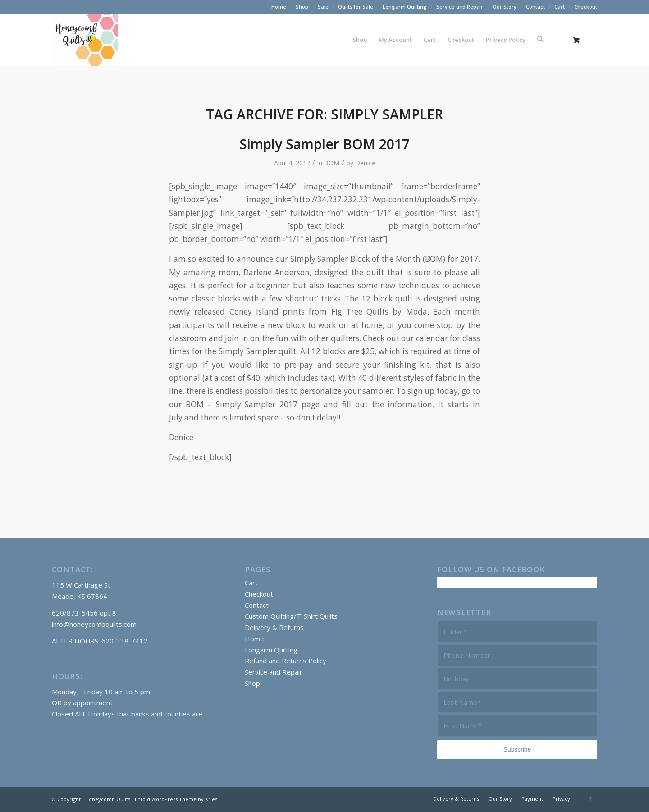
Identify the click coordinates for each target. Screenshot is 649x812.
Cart (560, 7)
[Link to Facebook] (590, 798)
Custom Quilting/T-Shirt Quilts (291, 616)
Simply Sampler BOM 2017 (324, 144)
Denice (365, 163)
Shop (302, 7)
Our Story (505, 7)
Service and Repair (460, 7)
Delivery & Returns (274, 627)
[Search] (540, 40)
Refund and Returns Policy (286, 661)
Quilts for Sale (356, 7)
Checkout (586, 7)
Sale (323, 7)
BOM (332, 163)
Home (279, 7)
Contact (535, 7)
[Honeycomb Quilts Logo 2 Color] (85, 40)
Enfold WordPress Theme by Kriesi (177, 799)
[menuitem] (279, 7)
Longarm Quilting (405, 7)
